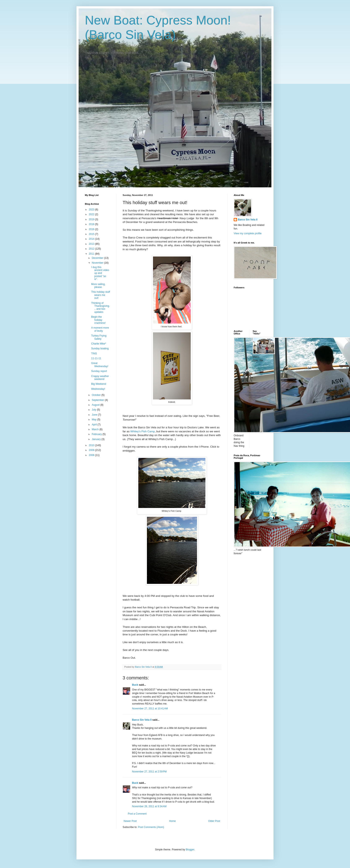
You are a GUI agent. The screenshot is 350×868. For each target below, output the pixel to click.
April (95, 425)
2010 (92, 445)
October (97, 395)
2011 (92, 254)
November (98, 263)
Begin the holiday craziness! (98, 320)
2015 (92, 234)
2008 (92, 455)
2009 (92, 450)
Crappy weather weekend (100, 378)
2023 (92, 210)
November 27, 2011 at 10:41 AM (150, 709)
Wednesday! (98, 389)
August (96, 405)
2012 (92, 249)
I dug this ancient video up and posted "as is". (100, 273)
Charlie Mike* (99, 344)
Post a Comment (137, 814)
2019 (92, 219)
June (95, 415)
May (95, 420)
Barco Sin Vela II (142, 720)
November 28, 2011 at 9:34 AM (149, 806)
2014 (92, 239)
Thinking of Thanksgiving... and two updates (100, 308)
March (96, 429)
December (98, 258)
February (97, 434)
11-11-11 (96, 358)
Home (172, 821)
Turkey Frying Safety (99, 337)
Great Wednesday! (100, 365)
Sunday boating (100, 348)
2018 (92, 224)
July (94, 410)
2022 (92, 214)
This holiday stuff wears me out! (101, 295)
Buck (135, 685)
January (97, 439)
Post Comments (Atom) (151, 827)
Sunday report (99, 371)
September (98, 400)
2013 (92, 244)
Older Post (214, 821)
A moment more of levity (100, 329)
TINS (94, 354)
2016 (92, 229)
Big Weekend (99, 384)
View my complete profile (248, 233)
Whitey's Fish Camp (143, 431)
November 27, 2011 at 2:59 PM (149, 772)
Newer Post (130, 821)
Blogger (190, 850)
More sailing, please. (98, 286)
